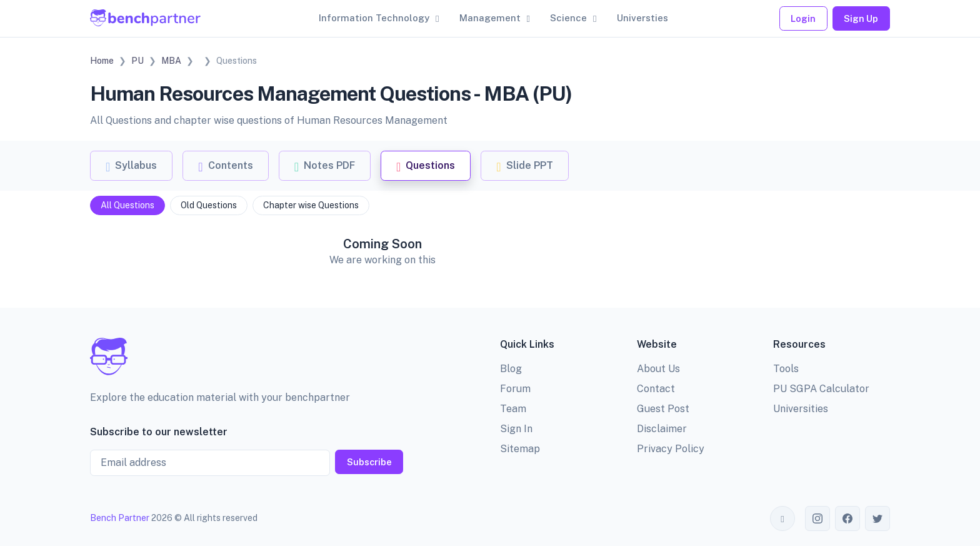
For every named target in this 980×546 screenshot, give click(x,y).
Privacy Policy (671, 449)
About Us (658, 369)
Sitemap (520, 449)
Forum (515, 389)
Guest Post (663, 409)
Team (513, 409)
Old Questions (209, 205)
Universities (801, 409)
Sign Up (861, 18)
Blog (511, 369)
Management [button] (490, 18)
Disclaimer (662, 429)
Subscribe (369, 462)
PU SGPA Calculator (821, 389)
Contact (656, 389)
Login (803, 18)
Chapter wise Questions (311, 205)
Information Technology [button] (374, 18)
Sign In (516, 429)
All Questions (127, 205)
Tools (786, 369)
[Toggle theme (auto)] (782, 518)
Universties (642, 18)
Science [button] (568, 18)
